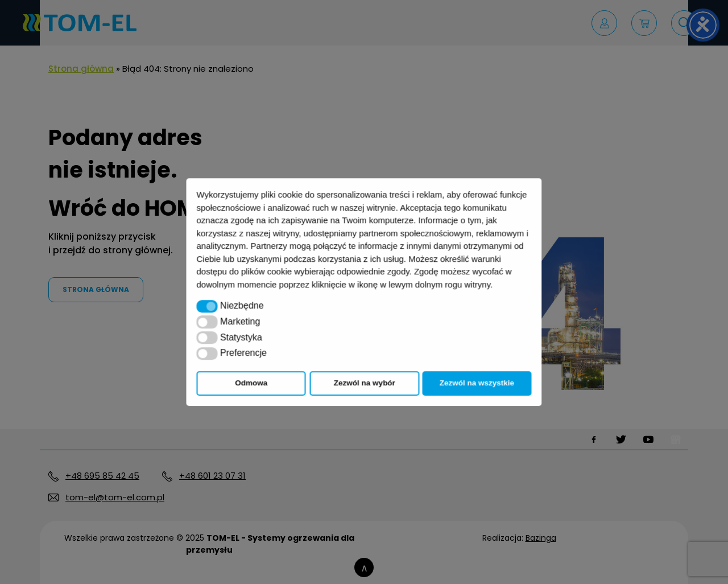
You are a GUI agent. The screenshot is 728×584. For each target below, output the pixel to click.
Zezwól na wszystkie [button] (477, 383)
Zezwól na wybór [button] (365, 383)
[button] (207, 306)
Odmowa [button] (251, 383)
